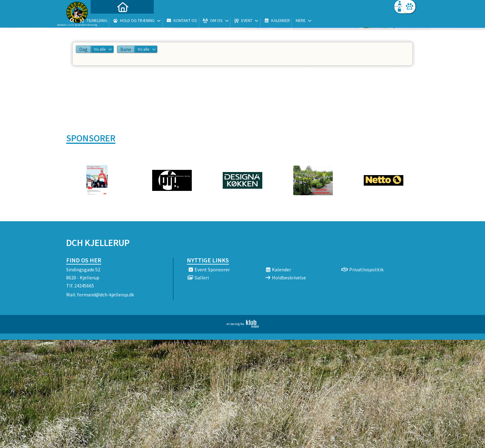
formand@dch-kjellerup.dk (105, 295)
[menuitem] (105, 21)
